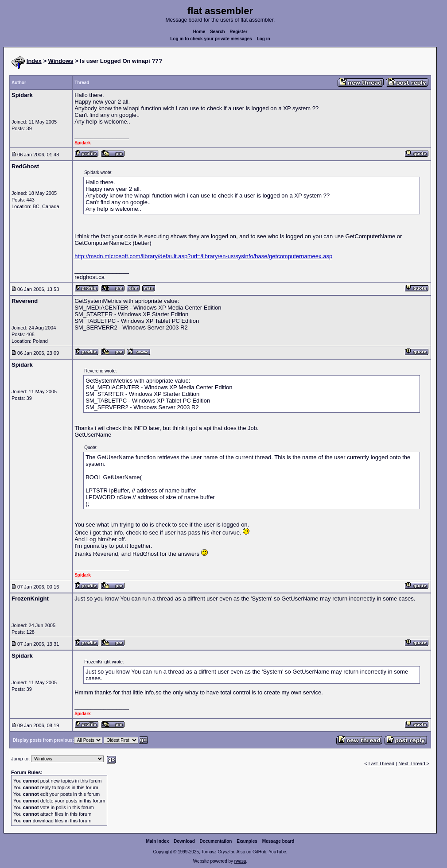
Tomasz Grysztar (218, 852)
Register (238, 32)
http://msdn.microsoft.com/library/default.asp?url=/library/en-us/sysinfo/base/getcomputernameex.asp (203, 256)
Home (199, 32)
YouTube (277, 852)
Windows (61, 61)
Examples (247, 841)
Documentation (216, 841)
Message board (278, 841)
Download (184, 841)
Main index (158, 841)
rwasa (240, 861)
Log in (264, 39)
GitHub (259, 852)
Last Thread (382, 763)
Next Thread (412, 763)
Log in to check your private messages (211, 39)
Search (217, 32)
